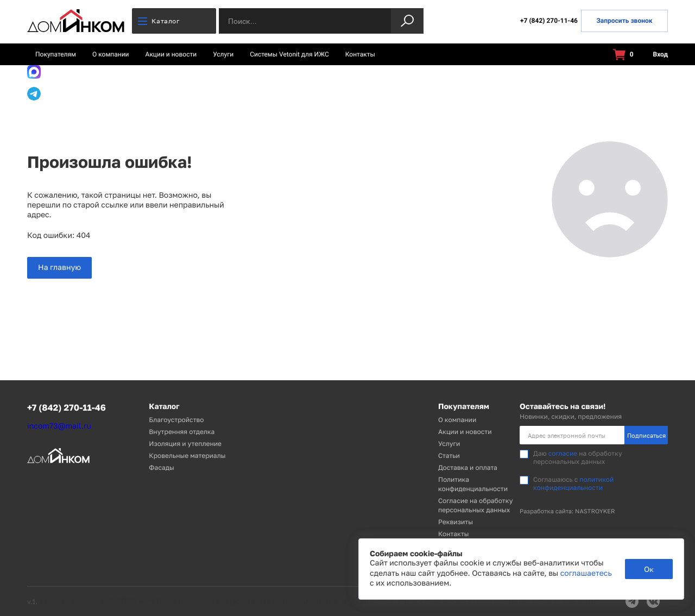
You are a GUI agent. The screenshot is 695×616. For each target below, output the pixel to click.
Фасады (161, 467)
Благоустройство (176, 420)
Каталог (159, 21)
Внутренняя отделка (182, 432)
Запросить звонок (624, 21)
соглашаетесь (586, 573)
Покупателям (56, 54)
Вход (654, 55)
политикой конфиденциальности (573, 483)
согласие (563, 453)
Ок (649, 569)
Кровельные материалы (187, 455)
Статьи (449, 455)
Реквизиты (456, 522)
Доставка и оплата (468, 467)
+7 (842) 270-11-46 (549, 21)
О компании (111, 54)
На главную (59, 268)
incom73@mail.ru (59, 426)
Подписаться (646, 435)
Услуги (223, 54)
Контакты (360, 54)
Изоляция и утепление (185, 444)
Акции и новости (171, 54)
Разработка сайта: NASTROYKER (567, 511)
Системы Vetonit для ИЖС (289, 54)
